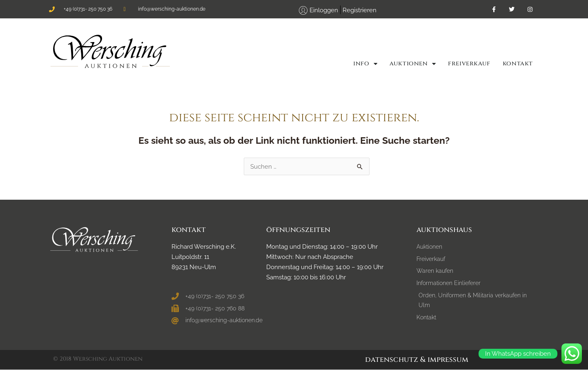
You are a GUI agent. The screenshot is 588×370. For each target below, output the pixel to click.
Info (365, 64)
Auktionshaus (444, 230)
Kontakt (518, 64)
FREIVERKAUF (469, 64)
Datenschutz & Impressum (417, 360)
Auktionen (413, 64)
